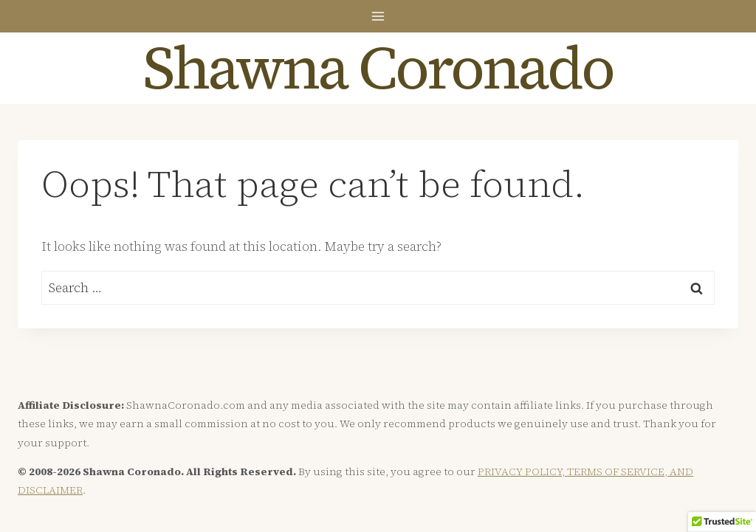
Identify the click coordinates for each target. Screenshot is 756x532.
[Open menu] (378, 16)
